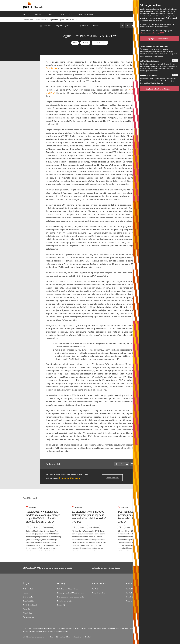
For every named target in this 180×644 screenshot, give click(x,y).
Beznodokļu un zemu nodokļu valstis (71, 597)
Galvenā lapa (28, 20)
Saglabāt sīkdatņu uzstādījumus (159, 89)
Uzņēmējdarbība (100, 43)
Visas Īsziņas (41, 20)
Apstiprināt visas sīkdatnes (159, 39)
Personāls (26, 609)
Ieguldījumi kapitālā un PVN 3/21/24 (63, 20)
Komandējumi (62, 605)
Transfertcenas (28, 617)
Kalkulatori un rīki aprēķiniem (68, 589)
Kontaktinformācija (98, 593)
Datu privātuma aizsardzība (60, 637)
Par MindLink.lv (66, 14)
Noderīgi (39, 14)
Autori (52, 14)
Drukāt (96, 26)
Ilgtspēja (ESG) (28, 601)
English (59, 26)
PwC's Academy (86, 14)
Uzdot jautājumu (112, 478)
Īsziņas (26, 14)
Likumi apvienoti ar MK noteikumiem (70, 593)
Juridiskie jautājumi (30, 605)
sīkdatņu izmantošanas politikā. (152, 33)
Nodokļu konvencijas (65, 601)
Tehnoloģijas (27, 613)
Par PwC (95, 589)
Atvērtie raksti (28, 589)
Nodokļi (85, 43)
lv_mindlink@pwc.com (70, 478)
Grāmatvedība (28, 597)
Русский (67, 26)
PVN (75, 43)
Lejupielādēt (83, 26)
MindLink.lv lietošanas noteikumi (35, 637)
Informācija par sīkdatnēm (82, 637)
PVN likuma (51, 68)
